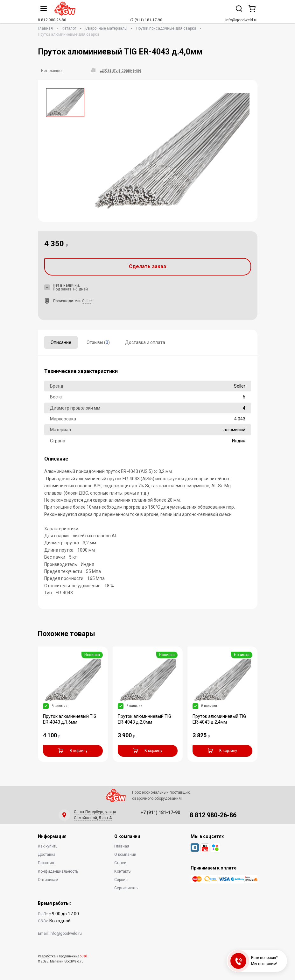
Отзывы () (98, 342)
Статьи (120, 863)
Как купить (48, 846)
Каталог (69, 28)
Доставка (47, 855)
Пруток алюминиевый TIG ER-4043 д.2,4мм (219, 719)
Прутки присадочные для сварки (166, 28)
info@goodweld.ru (241, 20)
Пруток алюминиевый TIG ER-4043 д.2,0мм (144, 719)
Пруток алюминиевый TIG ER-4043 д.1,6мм (70, 719)
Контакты (123, 871)
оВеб (83, 956)
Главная (45, 28)
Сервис (121, 880)
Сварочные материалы (106, 28)
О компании (125, 855)
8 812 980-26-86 (52, 20)
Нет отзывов (52, 71)
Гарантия (46, 863)
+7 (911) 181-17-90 (146, 20)
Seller (87, 301)
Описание (61, 342)
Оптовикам (48, 880)
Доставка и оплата (145, 342)
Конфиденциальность (58, 871)
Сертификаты (126, 888)
